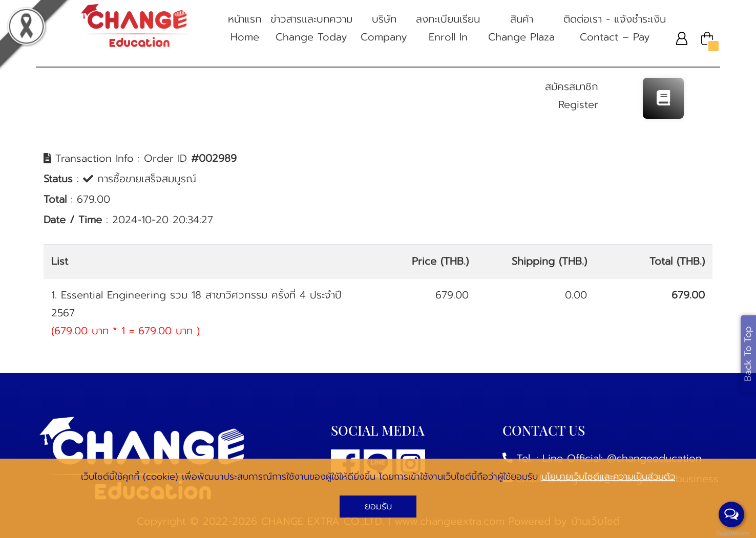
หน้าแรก (245, 29)
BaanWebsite (732, 534)
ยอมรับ (378, 506)
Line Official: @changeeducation (622, 458)
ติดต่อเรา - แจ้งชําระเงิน (615, 29)
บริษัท (384, 29)
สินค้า (521, 29)
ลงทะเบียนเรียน (448, 29)
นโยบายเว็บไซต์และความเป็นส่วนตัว (608, 477)
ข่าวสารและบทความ (311, 29)
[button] (682, 38)
